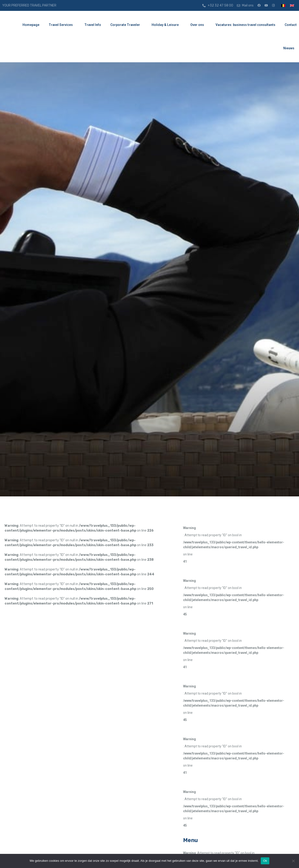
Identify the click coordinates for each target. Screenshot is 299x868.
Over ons (198, 25)
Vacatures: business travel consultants (245, 25)
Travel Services (62, 25)
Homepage (31, 25)
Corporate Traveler (126, 25)
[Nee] (293, 861)
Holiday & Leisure (166, 25)
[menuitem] (283, 5)
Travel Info (93, 25)
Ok (265, 861)
